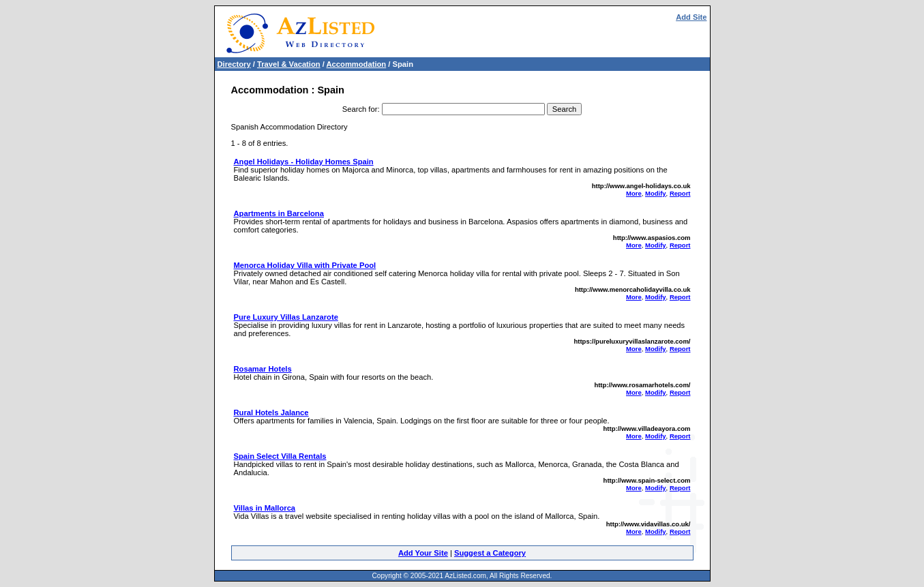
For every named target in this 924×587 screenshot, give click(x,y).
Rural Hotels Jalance (271, 412)
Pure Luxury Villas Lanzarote (286, 317)
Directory (234, 64)
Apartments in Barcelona (279, 213)
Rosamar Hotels (263, 369)
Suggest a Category (490, 553)
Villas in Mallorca (265, 508)
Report (680, 193)
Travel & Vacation (289, 64)
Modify (656, 193)
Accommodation (357, 64)
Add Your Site (423, 553)
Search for (360, 109)
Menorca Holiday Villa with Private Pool (305, 265)
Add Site (691, 17)
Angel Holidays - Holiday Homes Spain (304, 162)
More (634, 193)
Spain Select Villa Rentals (280, 456)
